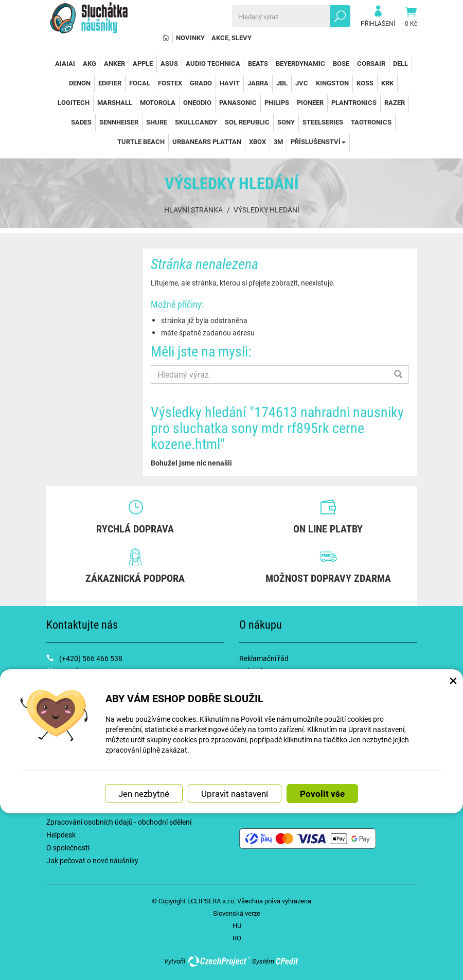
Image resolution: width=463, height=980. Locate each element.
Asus (169, 63)
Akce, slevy (232, 38)
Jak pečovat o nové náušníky (92, 860)
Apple (143, 63)
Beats (258, 63)
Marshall (115, 102)
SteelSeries (323, 122)
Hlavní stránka (193, 210)
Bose (341, 63)
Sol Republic (247, 122)
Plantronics (354, 102)
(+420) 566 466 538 (91, 658)
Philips (277, 102)
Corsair (371, 63)
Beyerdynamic (300, 63)
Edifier (110, 83)
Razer (395, 102)
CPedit (288, 961)
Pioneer (310, 102)
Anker (114, 63)
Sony (286, 122)
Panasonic (238, 102)
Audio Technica (213, 63)
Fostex (170, 83)
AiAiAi (65, 63)
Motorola (158, 102)
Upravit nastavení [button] (235, 794)
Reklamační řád (264, 658)
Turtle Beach (141, 141)
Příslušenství (318, 141)
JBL (282, 83)
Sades (81, 122)
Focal (140, 83)
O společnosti (68, 848)
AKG (90, 63)
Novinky (190, 38)
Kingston (332, 83)
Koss (365, 83)
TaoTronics (371, 122)
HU (237, 925)
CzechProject (219, 961)
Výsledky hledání (266, 210)
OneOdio (197, 102)
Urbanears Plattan (207, 141)
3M (278, 141)
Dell (400, 63)
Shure (157, 122)
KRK (387, 83)
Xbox (257, 141)
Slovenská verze (237, 913)
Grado (201, 83)
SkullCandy (196, 122)
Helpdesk (61, 835)
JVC (302, 83)
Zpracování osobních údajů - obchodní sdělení (119, 822)
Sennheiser (119, 122)
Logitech (74, 102)
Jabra (258, 83)
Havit (230, 83)
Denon (80, 83)
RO (237, 938)
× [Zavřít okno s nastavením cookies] (453, 680)
